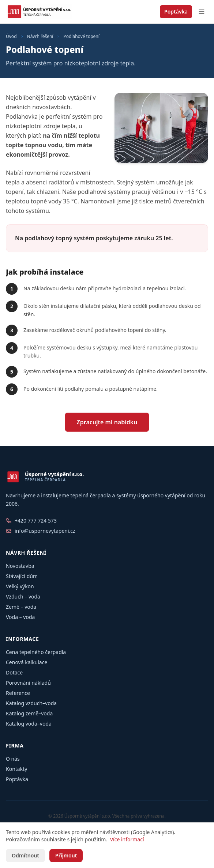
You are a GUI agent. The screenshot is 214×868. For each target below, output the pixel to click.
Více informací (127, 839)
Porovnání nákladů (28, 683)
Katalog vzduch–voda (31, 703)
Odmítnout (25, 855)
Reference (18, 693)
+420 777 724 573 (36, 521)
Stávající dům (22, 576)
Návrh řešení (40, 37)
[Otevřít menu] (202, 12)
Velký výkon (20, 586)
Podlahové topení (81, 37)
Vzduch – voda (23, 596)
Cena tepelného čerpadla (36, 652)
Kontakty (16, 769)
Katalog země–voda (29, 713)
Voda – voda (20, 617)
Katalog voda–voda (29, 724)
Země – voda (21, 607)
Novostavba (20, 566)
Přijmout (66, 855)
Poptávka (176, 12)
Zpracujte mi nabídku (107, 422)
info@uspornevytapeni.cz (45, 531)
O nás (13, 759)
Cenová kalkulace (27, 662)
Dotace (14, 672)
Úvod (11, 37)
